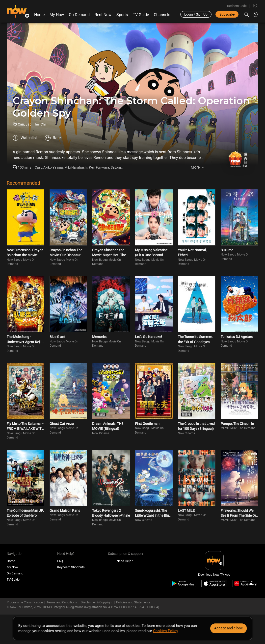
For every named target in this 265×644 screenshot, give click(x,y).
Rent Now (103, 15)
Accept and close (228, 628)
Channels (162, 15)
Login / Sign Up (196, 14)
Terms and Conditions (62, 602)
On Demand (79, 15)
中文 (255, 6)
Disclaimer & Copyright (97, 602)
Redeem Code (237, 6)
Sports (122, 15)
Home (39, 15)
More (195, 167)
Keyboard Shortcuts (71, 567)
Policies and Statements (133, 602)
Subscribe (227, 14)
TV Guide (141, 15)
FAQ (60, 561)
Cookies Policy (165, 631)
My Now (57, 15)
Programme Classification (25, 602)
